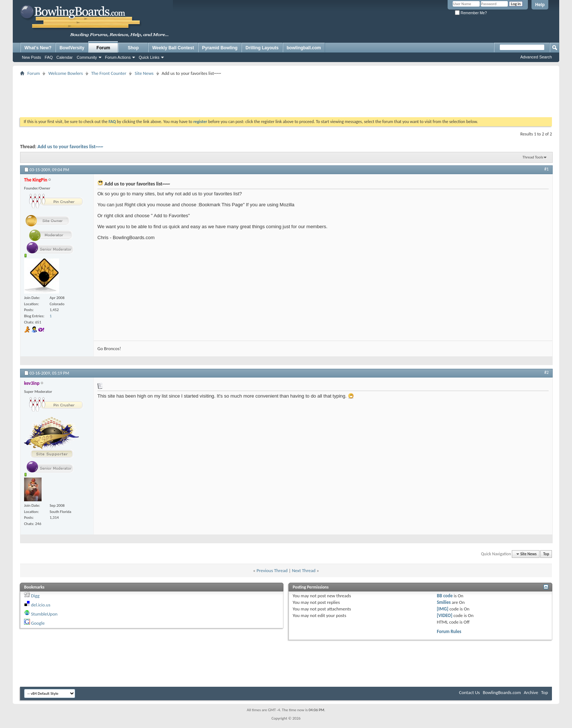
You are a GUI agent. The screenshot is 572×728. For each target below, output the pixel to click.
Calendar (65, 57)
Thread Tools (533, 157)
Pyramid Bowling (220, 48)
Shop (133, 48)
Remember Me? (471, 13)
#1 (546, 169)
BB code (445, 596)
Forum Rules (449, 631)
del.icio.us (41, 605)
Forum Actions (118, 57)
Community (87, 57)
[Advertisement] (286, 94)
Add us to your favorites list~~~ (70, 147)
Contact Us (469, 692)
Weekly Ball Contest (173, 48)
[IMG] (442, 609)
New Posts (32, 57)
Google (38, 623)
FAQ (49, 57)
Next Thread (304, 570)
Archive (531, 692)
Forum (103, 48)
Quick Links (149, 57)
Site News (144, 73)
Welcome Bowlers (65, 73)
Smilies (444, 602)
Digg (35, 596)
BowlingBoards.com (502, 692)
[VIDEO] (445, 615)
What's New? (38, 48)
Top (546, 554)
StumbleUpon (44, 614)
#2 (546, 372)
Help (540, 5)
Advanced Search (536, 57)
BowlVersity (72, 48)
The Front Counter (109, 73)
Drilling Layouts (262, 48)
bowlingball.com (304, 48)
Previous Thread (272, 570)
